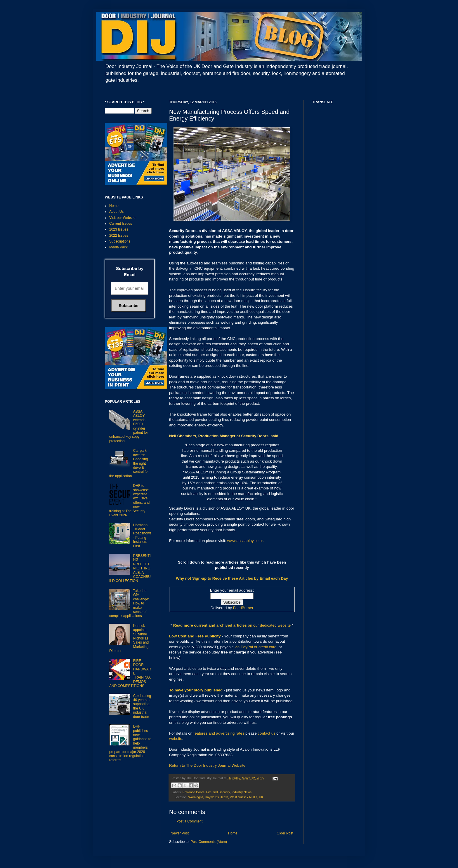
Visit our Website (122, 218)
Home (233, 833)
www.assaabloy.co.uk (246, 541)
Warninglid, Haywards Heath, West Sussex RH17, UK (226, 797)
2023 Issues (119, 229)
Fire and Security (218, 792)
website (176, 739)
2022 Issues (119, 236)
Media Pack (118, 247)
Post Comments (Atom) (209, 842)
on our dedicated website (269, 625)
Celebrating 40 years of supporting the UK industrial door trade (142, 706)
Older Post (285, 833)
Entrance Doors (194, 792)
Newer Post (180, 833)
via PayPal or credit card (256, 647)
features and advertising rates (219, 733)
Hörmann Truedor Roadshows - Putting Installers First (142, 536)
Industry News (242, 792)
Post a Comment (189, 821)
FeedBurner (243, 608)
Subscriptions (120, 241)
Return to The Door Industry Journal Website (207, 765)
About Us (116, 212)
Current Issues (121, 224)
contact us (267, 733)
